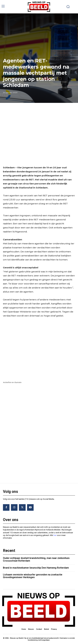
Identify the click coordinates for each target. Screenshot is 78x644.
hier (55, 535)
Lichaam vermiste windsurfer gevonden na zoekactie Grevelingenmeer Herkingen (33, 576)
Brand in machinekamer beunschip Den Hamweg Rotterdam (36, 568)
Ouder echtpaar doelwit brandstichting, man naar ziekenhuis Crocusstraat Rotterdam (36, 559)
